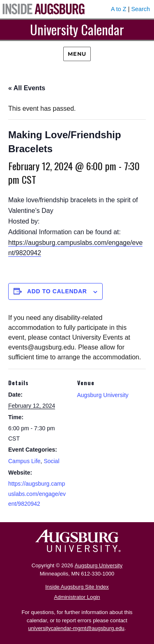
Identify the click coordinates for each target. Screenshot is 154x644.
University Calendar (77, 29)
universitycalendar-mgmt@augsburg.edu (76, 628)
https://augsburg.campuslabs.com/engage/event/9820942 (37, 494)
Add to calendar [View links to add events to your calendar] (57, 291)
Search (140, 9)
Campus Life (24, 461)
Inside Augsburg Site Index (77, 587)
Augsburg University (103, 395)
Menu (77, 54)
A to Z (119, 9)
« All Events (27, 88)
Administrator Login (77, 597)
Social (51, 461)
